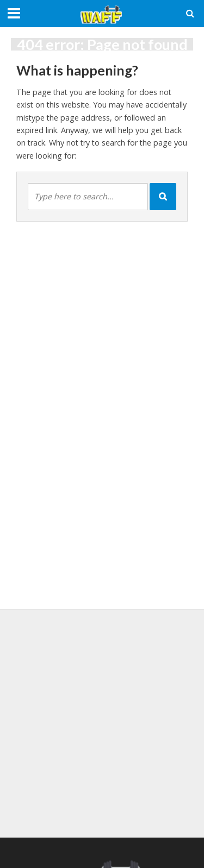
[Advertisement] (102, 722)
